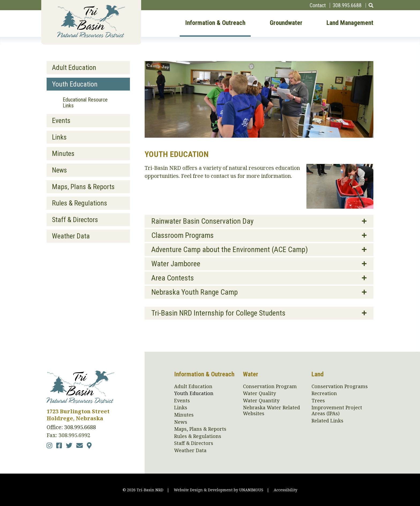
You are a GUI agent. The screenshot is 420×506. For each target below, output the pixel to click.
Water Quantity (261, 401)
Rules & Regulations (80, 203)
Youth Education (75, 84)
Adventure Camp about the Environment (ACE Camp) (230, 250)
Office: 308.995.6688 (71, 427)
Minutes (63, 153)
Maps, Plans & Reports (83, 187)
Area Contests (173, 278)
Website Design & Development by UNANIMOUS (219, 490)
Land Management (350, 23)
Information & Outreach (215, 23)
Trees (318, 401)
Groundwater (286, 23)
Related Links (327, 421)
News (59, 170)
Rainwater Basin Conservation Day (202, 221)
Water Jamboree (176, 264)
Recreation (324, 393)
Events (61, 121)
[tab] (259, 221)
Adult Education (74, 68)
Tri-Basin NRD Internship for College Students (218, 313)
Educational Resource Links (85, 103)
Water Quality (259, 393)
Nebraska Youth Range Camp (195, 292)
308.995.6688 (347, 5)
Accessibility (286, 490)
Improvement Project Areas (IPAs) (337, 411)
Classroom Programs (183, 235)
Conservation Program (270, 387)
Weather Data (71, 236)
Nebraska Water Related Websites (271, 411)
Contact (318, 5)
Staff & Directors (75, 220)
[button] (340, 207)
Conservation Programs (340, 387)
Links (59, 137)
